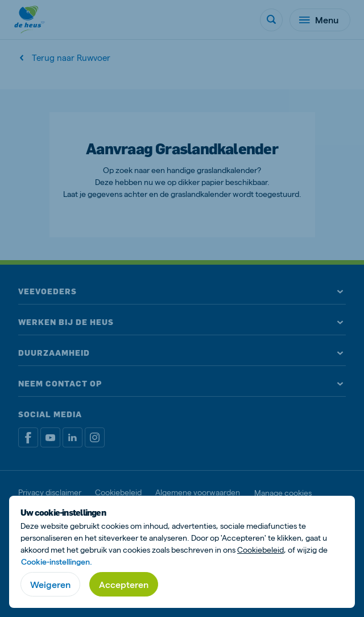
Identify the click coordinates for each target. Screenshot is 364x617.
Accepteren (124, 584)
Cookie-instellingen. (57, 562)
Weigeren (50, 584)
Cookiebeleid (260, 550)
